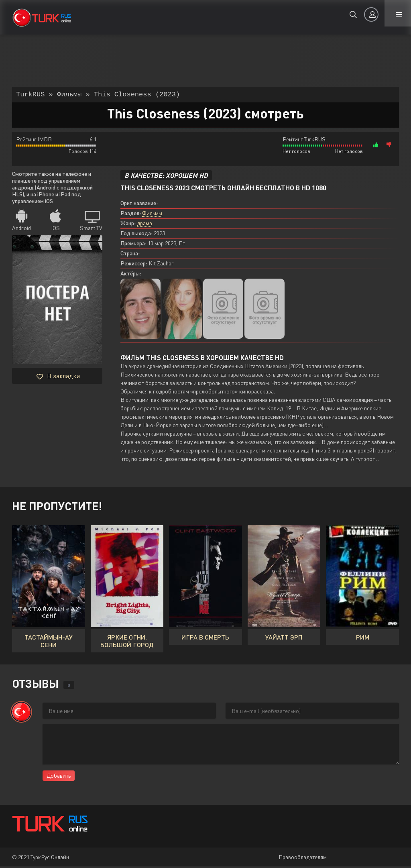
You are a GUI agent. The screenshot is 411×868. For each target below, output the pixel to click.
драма (144, 225)
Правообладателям (303, 859)
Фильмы (152, 215)
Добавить (59, 777)
